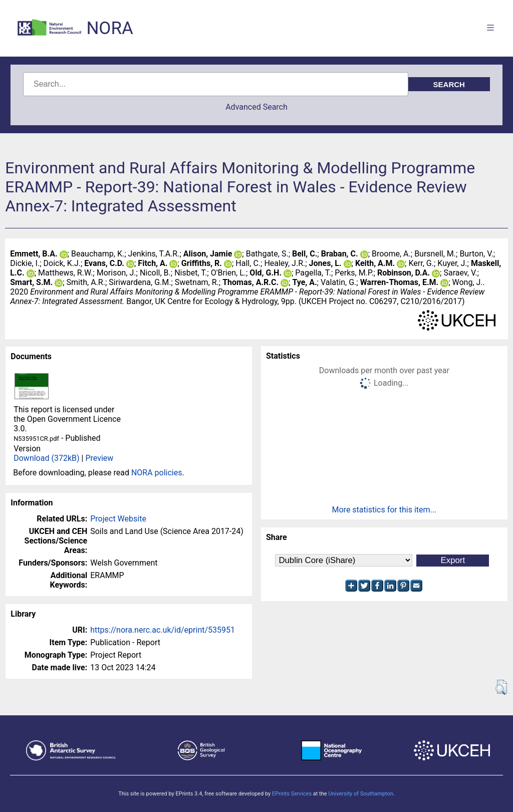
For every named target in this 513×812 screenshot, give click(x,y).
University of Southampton (361, 794)
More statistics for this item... (384, 510)
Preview (99, 458)
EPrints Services (292, 794)
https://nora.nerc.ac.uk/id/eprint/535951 (163, 630)
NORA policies (157, 473)
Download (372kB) (46, 458)
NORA (109, 28)
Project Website (118, 519)
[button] (501, 687)
